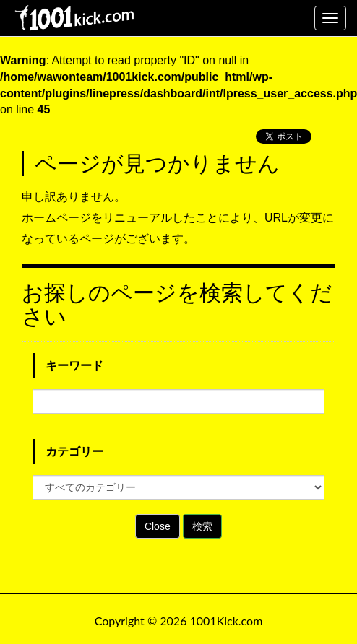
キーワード (74, 366)
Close (158, 526)
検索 (202, 526)
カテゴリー (74, 452)
